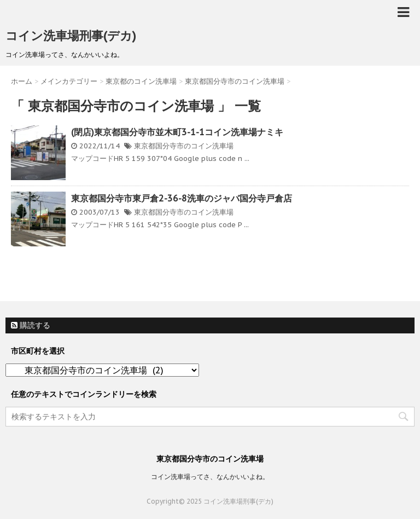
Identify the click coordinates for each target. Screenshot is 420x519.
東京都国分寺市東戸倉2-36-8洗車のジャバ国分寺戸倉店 (182, 198)
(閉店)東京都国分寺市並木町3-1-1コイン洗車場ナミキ (177, 132)
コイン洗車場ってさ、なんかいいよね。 (210, 477)
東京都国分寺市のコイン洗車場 (184, 146)
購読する (31, 325)
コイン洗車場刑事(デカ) (71, 36)
